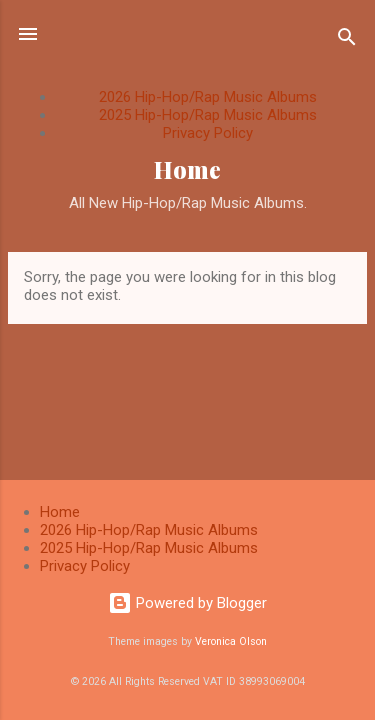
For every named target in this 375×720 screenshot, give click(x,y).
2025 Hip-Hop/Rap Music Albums (208, 115)
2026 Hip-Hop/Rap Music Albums (208, 97)
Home (187, 169)
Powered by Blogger (187, 603)
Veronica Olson (231, 641)
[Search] (347, 40)
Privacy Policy (208, 133)
